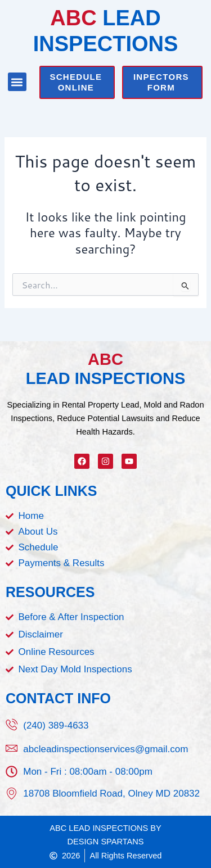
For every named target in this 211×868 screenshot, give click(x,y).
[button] (17, 82)
